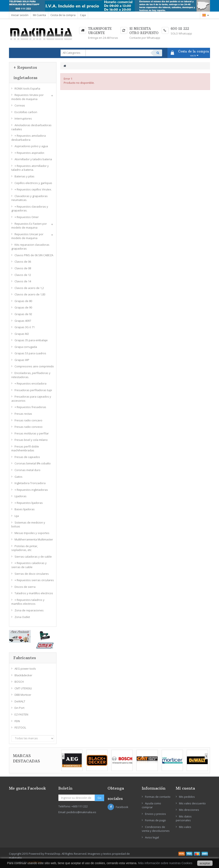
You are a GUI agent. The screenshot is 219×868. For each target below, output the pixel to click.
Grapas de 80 (23, 301)
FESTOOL (20, 727)
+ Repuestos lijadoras (29, 503)
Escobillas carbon (26, 112)
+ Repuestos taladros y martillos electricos (28, 602)
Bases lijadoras (25, 509)
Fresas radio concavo (28, 420)
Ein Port (19, 708)
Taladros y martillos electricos (34, 593)
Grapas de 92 (23, 314)
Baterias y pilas (24, 176)
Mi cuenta (185, 788)
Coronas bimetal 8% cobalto (33, 463)
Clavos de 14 (23, 281)
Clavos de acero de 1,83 (30, 294)
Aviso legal (152, 837)
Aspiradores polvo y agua (31, 146)
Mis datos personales (184, 818)
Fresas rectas (23, 414)
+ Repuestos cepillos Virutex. (33, 189)
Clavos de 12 (23, 275)
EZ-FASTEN (21, 714)
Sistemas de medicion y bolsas (28, 525)
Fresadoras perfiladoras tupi (33, 390)
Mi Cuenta (39, 15)
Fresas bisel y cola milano (31, 440)
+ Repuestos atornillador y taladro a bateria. (30, 168)
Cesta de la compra (63, 15)
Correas (20, 105)
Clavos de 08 (23, 268)
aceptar (205, 863)
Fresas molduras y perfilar (32, 433)
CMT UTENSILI (23, 688)
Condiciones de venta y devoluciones (156, 829)
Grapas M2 (22, 334)
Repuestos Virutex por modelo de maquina (27, 97)
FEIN (17, 721)
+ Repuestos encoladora (30, 383)
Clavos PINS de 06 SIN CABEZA (34, 255)
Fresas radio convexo (29, 427)
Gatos (18, 477)
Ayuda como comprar (151, 805)
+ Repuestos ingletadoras (31, 490)
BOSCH (19, 682)
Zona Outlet (22, 617)
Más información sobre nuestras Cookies (165, 863)
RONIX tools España (27, 88)
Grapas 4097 (23, 321)
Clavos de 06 (23, 262)
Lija (17, 516)
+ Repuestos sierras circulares (34, 580)
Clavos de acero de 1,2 (29, 288)
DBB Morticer (23, 695)
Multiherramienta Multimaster (34, 539)
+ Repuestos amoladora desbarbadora (29, 138)
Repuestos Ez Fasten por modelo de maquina (29, 226)
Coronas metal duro (27, 470)
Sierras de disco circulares (32, 574)
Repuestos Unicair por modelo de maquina (27, 236)
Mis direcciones (189, 810)
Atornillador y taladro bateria (33, 159)
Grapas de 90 (23, 307)
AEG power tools (25, 669)
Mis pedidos (187, 797)
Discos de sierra (25, 587)
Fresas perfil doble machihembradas (25, 448)
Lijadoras (21, 496)
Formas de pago (155, 820)
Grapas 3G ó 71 (25, 327)
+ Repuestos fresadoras (30, 407)
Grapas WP (22, 360)
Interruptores (23, 118)
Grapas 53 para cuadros (30, 353)
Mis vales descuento (192, 803)
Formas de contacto (158, 797)
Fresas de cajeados (27, 457)
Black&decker (23, 675)
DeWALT (20, 701)
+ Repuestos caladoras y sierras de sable (29, 565)
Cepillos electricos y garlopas (33, 183)
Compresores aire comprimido (34, 366)
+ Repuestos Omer (27, 217)
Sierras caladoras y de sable (33, 557)
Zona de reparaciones (29, 610)
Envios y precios (155, 814)
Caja (83, 15)
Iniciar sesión (20, 15)
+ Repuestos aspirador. (30, 153)
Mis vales (185, 827)
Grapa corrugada (26, 347)
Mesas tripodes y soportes (32, 533)
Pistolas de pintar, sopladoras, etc (25, 548)
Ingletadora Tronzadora (30, 483)
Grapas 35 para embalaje (31, 340)
